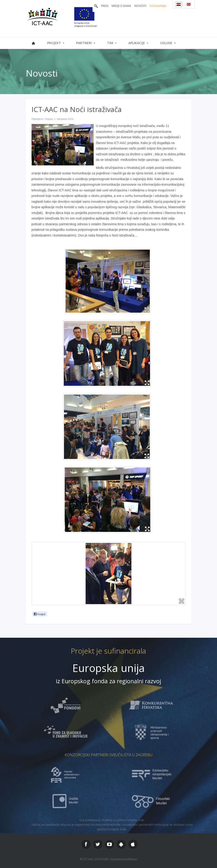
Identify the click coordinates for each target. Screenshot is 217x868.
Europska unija (109, 668)
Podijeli (39, 614)
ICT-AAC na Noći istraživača (77, 109)
